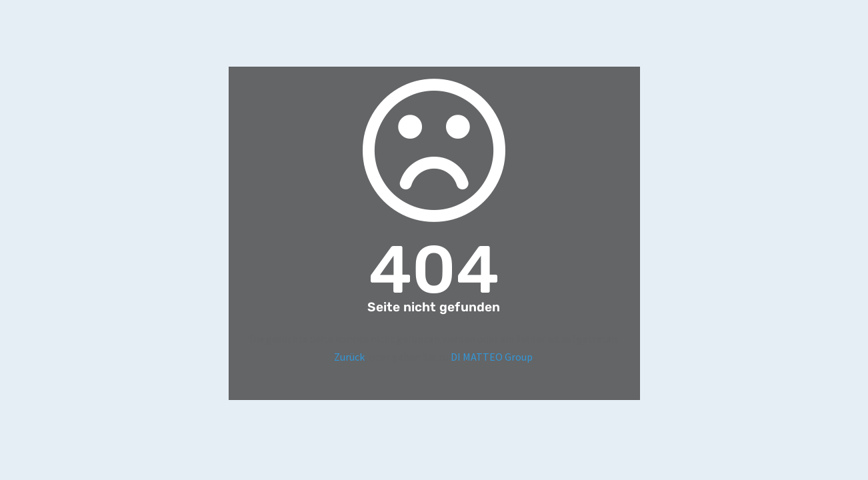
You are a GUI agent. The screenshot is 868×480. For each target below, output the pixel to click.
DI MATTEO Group (492, 357)
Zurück (349, 357)
